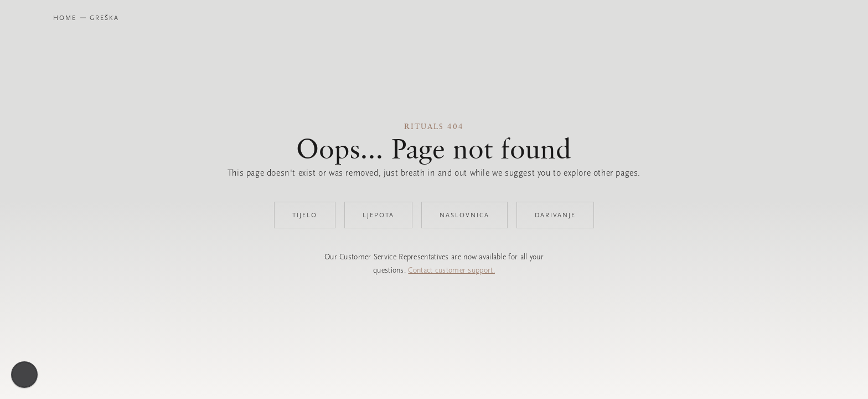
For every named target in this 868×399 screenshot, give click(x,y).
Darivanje (555, 215)
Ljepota (378, 215)
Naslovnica (464, 215)
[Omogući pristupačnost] (24, 375)
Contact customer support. (451, 270)
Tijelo (305, 215)
